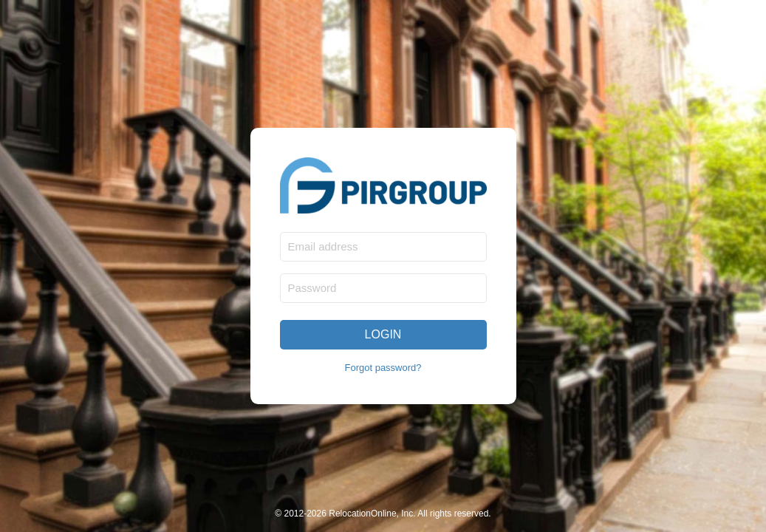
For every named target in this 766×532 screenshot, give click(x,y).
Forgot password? (383, 368)
